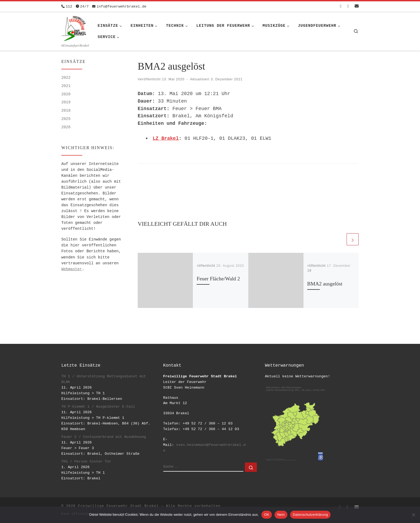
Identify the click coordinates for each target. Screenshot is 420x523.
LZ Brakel (166, 138)
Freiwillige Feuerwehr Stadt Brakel (118, 506)
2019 (66, 102)
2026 (66, 127)
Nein (281, 515)
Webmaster (72, 269)
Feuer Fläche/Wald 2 (218, 279)
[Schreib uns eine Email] (357, 7)
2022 (66, 78)
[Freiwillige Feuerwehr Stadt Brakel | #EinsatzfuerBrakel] (74, 28)
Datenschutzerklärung (310, 515)
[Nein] (413, 515)
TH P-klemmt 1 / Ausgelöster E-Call (98, 407)
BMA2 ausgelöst (325, 284)
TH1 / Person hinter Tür (86, 462)
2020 (66, 94)
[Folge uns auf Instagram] (348, 7)
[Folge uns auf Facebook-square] (341, 7)
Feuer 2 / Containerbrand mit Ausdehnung (104, 437)
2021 (66, 86)
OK (267, 515)
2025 (66, 119)
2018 (66, 111)
